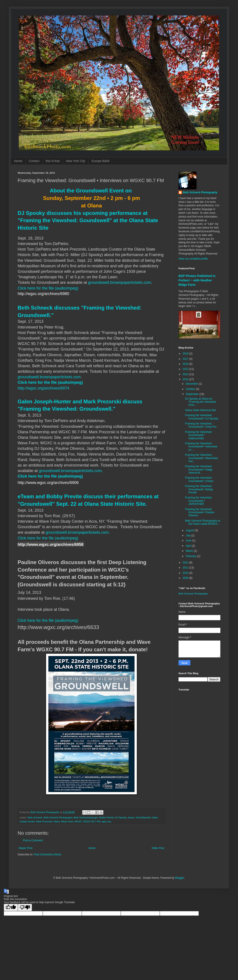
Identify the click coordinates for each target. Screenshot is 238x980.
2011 (186, 568)
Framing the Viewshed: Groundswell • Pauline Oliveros (200, 512)
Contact (34, 161)
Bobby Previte (107, 818)
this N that (53, 161)
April (189, 546)
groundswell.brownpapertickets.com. (71, 471)
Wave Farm (67, 821)
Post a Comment (33, 840)
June (189, 541)
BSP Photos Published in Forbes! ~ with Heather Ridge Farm (197, 280)
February (191, 556)
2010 (186, 573)
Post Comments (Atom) (47, 855)
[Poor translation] (25, 907)
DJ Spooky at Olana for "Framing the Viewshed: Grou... (201, 402)
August (190, 530)
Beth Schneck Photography (58, 818)
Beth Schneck (35, 818)
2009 (186, 578)
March (190, 551)
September (193, 394)
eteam (131, 818)
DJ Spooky (121, 818)
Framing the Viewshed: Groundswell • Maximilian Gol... (202, 458)
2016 (186, 364)
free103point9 (143, 818)
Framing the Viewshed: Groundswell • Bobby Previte (199, 489)
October (191, 389)
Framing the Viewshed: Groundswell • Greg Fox (201, 425)
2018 (186, 354)
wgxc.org (106, 821)
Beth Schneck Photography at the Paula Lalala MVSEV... (203, 522)
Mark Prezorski (44, 821)
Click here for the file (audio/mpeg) (48, 288)
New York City (76, 161)
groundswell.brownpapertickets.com (119, 282)
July (189, 535)
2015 (186, 369)
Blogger (180, 878)
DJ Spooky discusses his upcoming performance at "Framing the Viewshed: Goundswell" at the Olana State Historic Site (88, 220)
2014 (186, 374)
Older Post (158, 848)
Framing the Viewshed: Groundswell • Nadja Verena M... (199, 470)
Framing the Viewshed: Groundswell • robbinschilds (199, 435)
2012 (186, 563)
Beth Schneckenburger (86, 818)
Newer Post (26, 848)
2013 (186, 379)
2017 (186, 359)
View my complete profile (193, 259)
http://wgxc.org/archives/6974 (43, 388)
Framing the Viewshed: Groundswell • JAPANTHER (199, 501)
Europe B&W (101, 161)
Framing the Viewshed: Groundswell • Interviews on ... (201, 447)
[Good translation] (11, 907)
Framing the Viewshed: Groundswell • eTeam (199, 479)
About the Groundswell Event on (91, 191)
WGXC (78, 821)
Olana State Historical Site (201, 410)
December (192, 384)
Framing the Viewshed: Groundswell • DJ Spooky (202, 417)
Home (18, 161)
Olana (57, 821)
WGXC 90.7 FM (92, 821)
